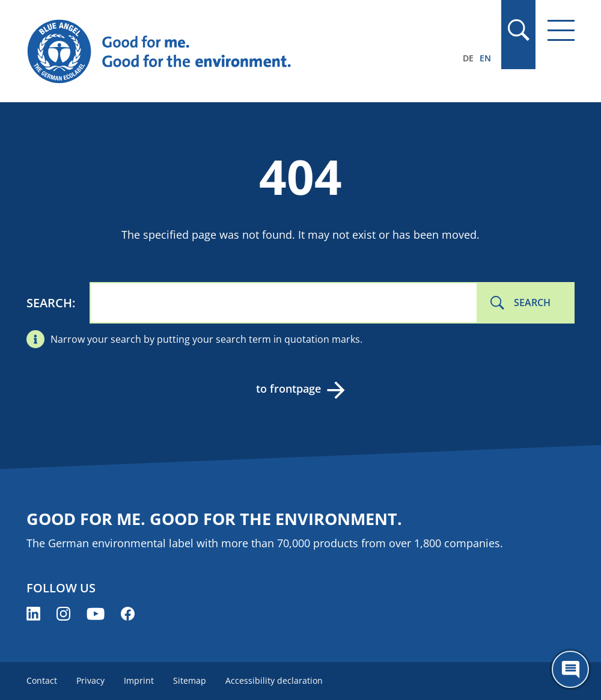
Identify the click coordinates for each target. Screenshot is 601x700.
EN (485, 58)
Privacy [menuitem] (90, 680)
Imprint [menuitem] (139, 680)
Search (49, 303)
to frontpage (288, 388)
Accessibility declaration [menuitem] (274, 680)
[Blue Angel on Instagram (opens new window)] (63, 614)
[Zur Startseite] (218, 52)
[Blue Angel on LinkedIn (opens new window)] (33, 614)
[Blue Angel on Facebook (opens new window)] (128, 614)
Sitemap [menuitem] (190, 680)
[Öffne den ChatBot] (570, 669)
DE (468, 58)
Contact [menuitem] (42, 680)
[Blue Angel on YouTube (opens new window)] (96, 614)
